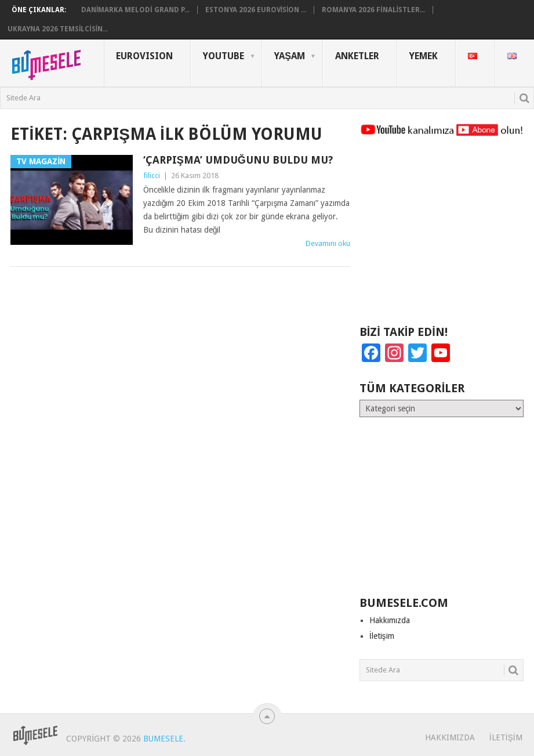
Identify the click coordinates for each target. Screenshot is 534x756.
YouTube (224, 56)
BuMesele (163, 739)
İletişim (382, 636)
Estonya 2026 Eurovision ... (256, 10)
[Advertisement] (442, 236)
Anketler (357, 56)
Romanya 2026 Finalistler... (373, 10)
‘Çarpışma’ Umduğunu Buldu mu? (238, 160)
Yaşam (290, 56)
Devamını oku (328, 243)
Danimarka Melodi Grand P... (135, 10)
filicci (152, 176)
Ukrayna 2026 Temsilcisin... (58, 29)
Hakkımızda (390, 620)
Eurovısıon (144, 56)
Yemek (424, 56)
